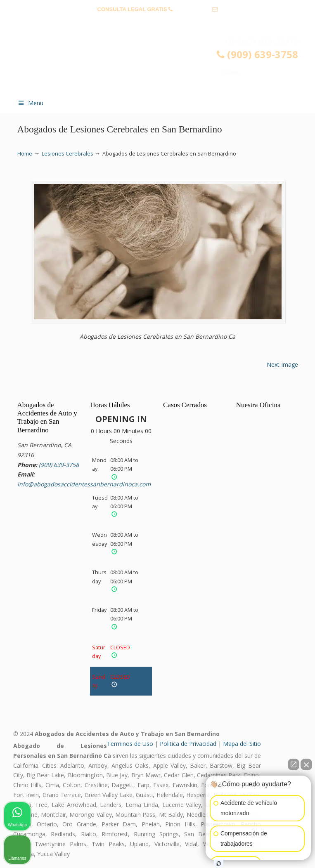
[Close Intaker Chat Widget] (306, 764)
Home (25, 154)
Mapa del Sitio (242, 744)
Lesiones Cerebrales (67, 154)
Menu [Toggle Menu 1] (31, 103)
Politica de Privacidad (188, 744)
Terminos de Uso (130, 744)
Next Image (282, 364)
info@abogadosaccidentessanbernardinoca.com (157, 22)
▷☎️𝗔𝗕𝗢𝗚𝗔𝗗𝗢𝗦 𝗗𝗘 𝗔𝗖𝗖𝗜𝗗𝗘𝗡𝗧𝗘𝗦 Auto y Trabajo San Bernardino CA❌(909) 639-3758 (166, 64)
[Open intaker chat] (219, 863)
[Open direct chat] (294, 764)
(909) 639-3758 (193, 9)
